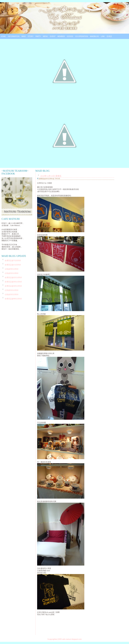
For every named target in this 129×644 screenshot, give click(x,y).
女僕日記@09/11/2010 (13, 299)
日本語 (109, 36)
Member (61, 36)
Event (53, 36)
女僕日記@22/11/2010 (13, 277)
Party (38, 36)
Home (3, 36)
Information (14, 36)
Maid (24, 36)
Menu (45, 36)
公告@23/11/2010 (11, 273)
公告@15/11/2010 (11, 290)
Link (103, 36)
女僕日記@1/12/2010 (13, 265)
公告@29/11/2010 (11, 269)
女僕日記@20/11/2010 (13, 282)
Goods (70, 36)
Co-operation (82, 36)
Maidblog (94, 36)
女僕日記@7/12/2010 (13, 260)
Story (31, 36)
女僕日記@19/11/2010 (13, 286)
